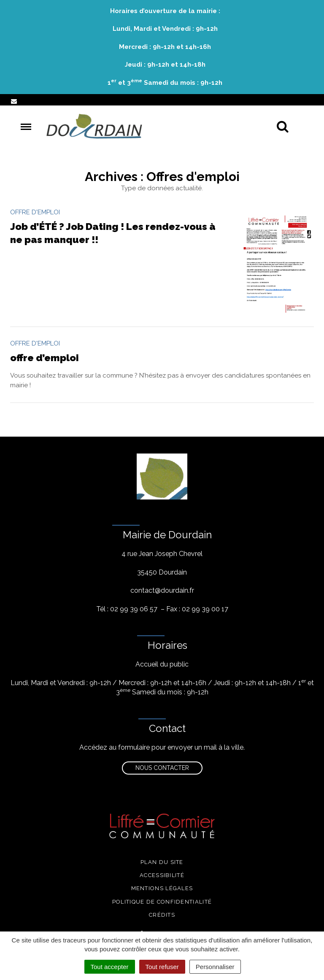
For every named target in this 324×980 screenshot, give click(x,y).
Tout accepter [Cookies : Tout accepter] (110, 967)
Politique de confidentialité (162, 902)
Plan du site (162, 862)
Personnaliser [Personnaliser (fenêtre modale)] (215, 967)
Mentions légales (162, 888)
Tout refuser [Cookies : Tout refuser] (162, 967)
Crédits (162, 915)
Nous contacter (162, 768)
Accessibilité (162, 875)
